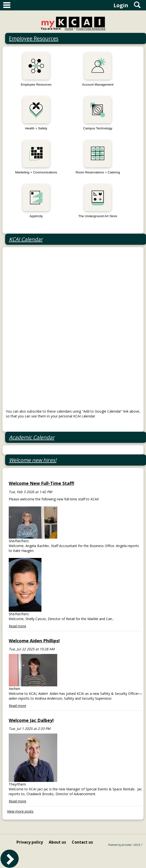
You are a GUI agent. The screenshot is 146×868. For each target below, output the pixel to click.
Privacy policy (30, 842)
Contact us (82, 842)
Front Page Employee (91, 29)
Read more (17, 626)
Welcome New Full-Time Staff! (41, 483)
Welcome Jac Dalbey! (31, 720)
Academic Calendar (32, 437)
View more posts (20, 811)
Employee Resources (34, 38)
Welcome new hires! (33, 460)
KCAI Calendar (26, 239)
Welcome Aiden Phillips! (34, 641)
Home (69, 29)
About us (57, 842)
